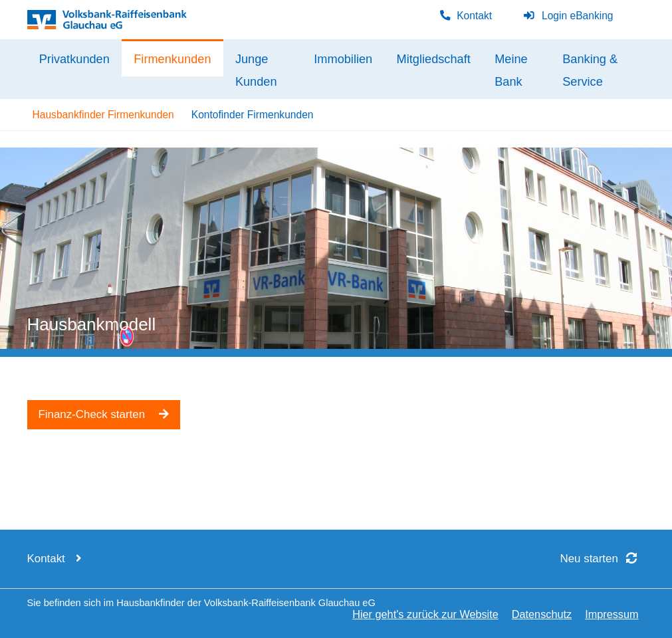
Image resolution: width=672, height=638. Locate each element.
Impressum (612, 614)
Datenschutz (542, 614)
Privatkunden (74, 59)
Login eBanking (568, 16)
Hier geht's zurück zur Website (425, 614)
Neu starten (603, 559)
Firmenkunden (172, 59)
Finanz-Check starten (104, 414)
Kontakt (466, 16)
